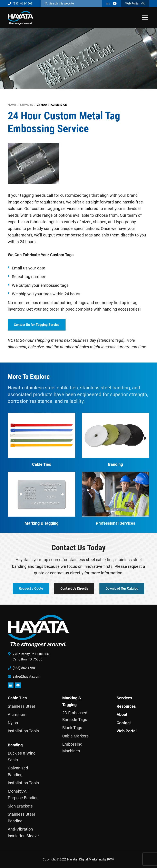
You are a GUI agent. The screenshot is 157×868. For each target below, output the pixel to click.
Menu (145, 17)
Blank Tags (72, 728)
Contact (124, 723)
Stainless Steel (21, 706)
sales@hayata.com (26, 676)
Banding (15, 745)
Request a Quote (31, 588)
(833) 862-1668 (20, 3)
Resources (126, 706)
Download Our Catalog (122, 588)
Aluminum (17, 714)
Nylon (13, 723)
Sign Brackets (20, 806)
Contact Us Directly (74, 588)
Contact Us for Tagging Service (37, 325)
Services (124, 698)
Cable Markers (75, 736)
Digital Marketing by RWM (97, 859)
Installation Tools (23, 731)
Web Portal (135, 3)
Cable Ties (17, 698)
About (122, 714)
